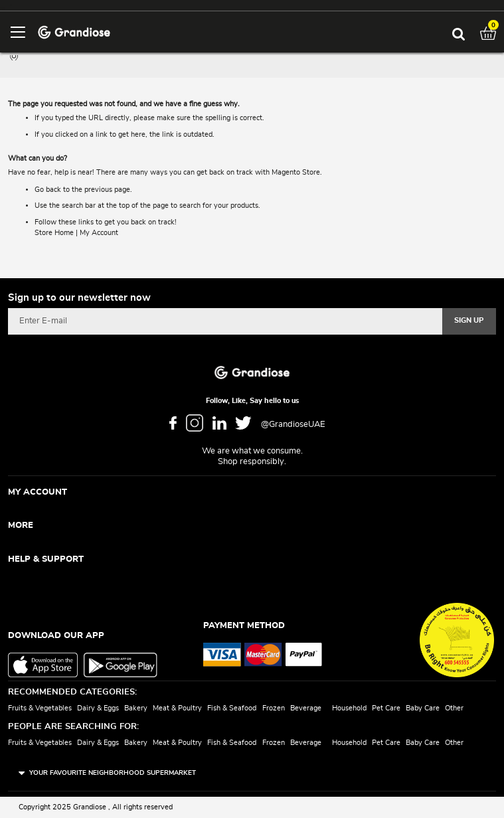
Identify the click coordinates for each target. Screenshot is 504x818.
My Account (99, 233)
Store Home (54, 233)
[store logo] (74, 32)
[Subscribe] (469, 321)
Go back (48, 190)
